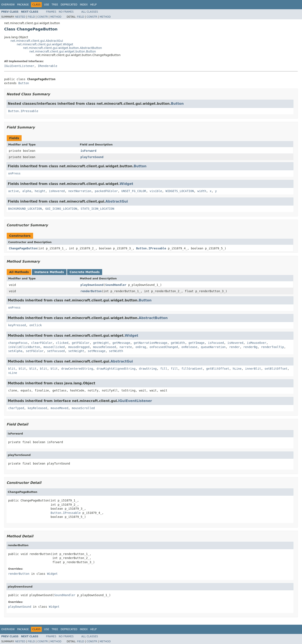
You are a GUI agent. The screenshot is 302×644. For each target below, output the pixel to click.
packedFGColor (106, 191)
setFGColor (35, 351)
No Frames (66, 12)
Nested (20, 17)
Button (24, 83)
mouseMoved (59, 408)
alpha (27, 191)
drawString (148, 369)
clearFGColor (42, 343)
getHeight (101, 343)
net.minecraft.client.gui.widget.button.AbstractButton (62, 48)
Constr (43, 17)
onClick (36, 325)
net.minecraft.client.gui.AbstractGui (37, 41)
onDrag (141, 347)
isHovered (57, 191)
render (235, 347)
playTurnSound (92, 157)
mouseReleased (105, 347)
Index (84, 5)
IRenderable (48, 66)
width (202, 191)
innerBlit (253, 369)
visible (156, 191)
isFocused (216, 343)
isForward (89, 151)
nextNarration (80, 191)
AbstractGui (117, 201)
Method (56, 17)
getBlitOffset (218, 369)
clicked (62, 343)
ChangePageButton (23, 248)
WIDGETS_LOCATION (180, 191)
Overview (8, 5)
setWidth (116, 351)
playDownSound (92, 285)
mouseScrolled (83, 408)
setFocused (56, 351)
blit (12, 369)
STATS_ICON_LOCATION (98, 209)
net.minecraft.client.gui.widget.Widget (45, 44)
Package (23, 5)
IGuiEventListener (19, 66)
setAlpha (15, 351)
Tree (55, 5)
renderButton (91, 291)
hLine (237, 369)
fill (164, 369)
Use (47, 5)
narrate (126, 347)
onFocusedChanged (164, 347)
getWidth (178, 343)
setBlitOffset (276, 369)
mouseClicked (54, 347)
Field (31, 17)
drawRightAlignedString (116, 369)
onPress (14, 173)
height (40, 191)
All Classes (90, 12)
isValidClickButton (24, 347)
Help (93, 5)
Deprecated (69, 5)
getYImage (197, 343)
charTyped (16, 408)
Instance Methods (49, 272)
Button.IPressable (23, 111)
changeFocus (18, 343)
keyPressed (17, 325)
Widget (127, 184)
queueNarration (213, 347)
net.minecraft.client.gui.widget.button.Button (63, 51)
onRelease (189, 347)
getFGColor (81, 343)
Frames (51, 12)
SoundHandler (116, 285)
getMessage (121, 343)
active (14, 191)
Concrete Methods (85, 272)
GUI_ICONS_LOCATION (61, 209)
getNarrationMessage (151, 343)
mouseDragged (79, 347)
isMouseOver (257, 343)
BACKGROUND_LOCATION (25, 209)
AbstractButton (153, 318)
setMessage (96, 351)
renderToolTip (272, 347)
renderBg (250, 347)
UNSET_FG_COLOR (134, 191)
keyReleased (37, 408)
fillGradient (192, 369)
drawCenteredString (77, 369)
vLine (13, 373)
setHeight (76, 351)
